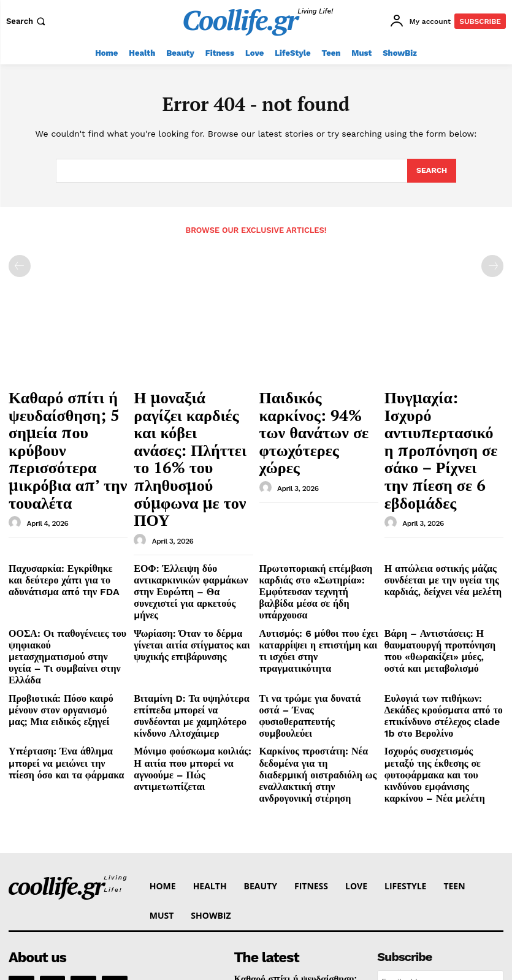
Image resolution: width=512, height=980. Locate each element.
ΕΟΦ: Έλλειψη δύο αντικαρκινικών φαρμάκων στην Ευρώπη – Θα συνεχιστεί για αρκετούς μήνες (189, 498)
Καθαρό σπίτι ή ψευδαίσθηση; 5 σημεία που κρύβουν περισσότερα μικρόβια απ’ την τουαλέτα (68, 416)
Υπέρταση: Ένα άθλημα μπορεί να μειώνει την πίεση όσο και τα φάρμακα (65, 626)
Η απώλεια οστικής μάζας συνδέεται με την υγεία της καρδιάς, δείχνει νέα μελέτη (432, 493)
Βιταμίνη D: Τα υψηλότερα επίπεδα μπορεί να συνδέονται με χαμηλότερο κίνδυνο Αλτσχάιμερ (188, 587)
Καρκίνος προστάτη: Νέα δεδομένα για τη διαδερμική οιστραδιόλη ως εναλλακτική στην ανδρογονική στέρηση (319, 631)
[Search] (431, 171)
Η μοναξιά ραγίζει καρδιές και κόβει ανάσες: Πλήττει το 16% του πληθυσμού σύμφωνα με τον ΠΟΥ (193, 410)
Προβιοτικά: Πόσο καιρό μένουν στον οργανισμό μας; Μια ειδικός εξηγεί (66, 582)
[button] (27, 21)
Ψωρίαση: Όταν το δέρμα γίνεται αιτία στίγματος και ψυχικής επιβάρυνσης (191, 537)
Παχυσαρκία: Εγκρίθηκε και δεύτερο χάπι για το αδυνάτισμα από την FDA (65, 493)
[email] (440, 827)
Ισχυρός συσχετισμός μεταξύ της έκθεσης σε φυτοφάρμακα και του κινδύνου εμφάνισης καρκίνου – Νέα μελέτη (443, 631)
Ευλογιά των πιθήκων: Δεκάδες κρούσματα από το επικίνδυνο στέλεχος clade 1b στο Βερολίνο (440, 582)
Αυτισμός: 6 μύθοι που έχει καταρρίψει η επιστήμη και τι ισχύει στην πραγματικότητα (312, 537)
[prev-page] (20, 265)
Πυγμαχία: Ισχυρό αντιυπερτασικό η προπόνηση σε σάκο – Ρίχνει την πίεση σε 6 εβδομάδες (434, 416)
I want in (440, 855)
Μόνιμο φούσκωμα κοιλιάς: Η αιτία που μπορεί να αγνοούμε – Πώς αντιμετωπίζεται (191, 626)
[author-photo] (17, 457)
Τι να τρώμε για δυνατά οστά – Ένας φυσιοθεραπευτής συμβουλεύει (314, 582)
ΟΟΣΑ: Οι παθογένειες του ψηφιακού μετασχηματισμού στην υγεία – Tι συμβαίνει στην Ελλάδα (67, 542)
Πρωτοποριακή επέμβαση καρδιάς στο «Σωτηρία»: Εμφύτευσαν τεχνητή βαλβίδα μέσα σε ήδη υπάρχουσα (311, 498)
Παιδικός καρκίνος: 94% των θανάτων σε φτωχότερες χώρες (315, 405)
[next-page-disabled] (492, 265)
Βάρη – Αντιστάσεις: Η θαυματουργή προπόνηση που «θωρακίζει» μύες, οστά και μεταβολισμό (438, 542)
